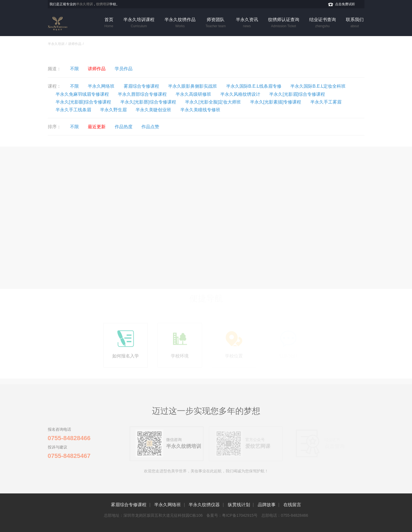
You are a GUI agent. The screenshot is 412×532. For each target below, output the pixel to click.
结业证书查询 (323, 23)
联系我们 (355, 23)
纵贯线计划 (239, 505)
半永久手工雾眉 (326, 102)
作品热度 (124, 127)
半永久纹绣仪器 (204, 505)
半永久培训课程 (139, 23)
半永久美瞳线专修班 (200, 110)
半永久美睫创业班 (153, 110)
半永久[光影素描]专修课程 (276, 102)
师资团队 (216, 23)
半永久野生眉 (113, 110)
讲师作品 (75, 44)
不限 (74, 69)
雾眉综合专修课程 (141, 86)
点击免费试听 (345, 4)
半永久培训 (56, 44)
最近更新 (97, 127)
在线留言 (292, 505)
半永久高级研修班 (193, 94)
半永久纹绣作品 (180, 23)
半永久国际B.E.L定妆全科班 (318, 86)
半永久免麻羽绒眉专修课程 (82, 94)
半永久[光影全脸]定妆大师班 (213, 102)
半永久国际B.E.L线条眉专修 (254, 86)
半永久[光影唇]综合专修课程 (148, 102)
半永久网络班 (101, 86)
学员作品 (124, 69)
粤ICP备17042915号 (240, 515)
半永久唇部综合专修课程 (142, 94)
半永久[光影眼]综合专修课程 (83, 102)
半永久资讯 (247, 23)
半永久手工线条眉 (73, 110)
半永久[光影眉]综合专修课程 (297, 94)
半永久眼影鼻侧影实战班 (193, 86)
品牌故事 (267, 505)
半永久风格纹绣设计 (240, 94)
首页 (109, 23)
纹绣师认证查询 (284, 23)
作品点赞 (150, 127)
